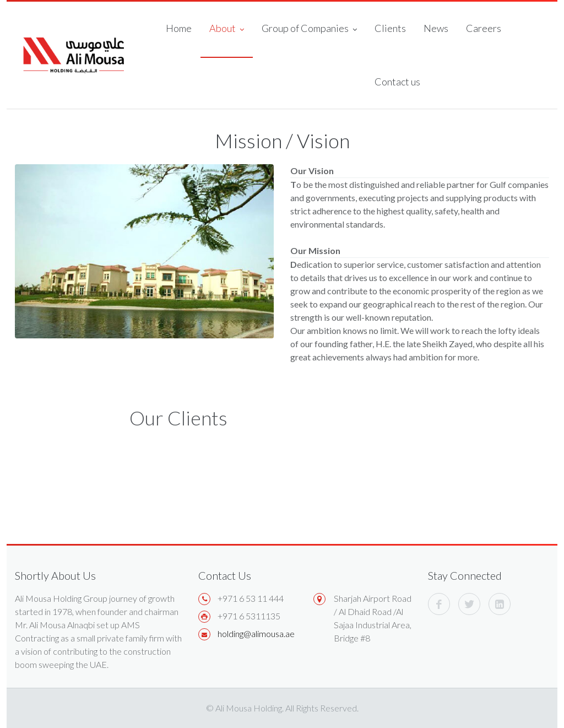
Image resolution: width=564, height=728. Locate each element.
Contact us (397, 82)
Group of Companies (309, 29)
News (436, 28)
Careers (484, 28)
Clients (390, 28)
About (227, 29)
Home (179, 28)
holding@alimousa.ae (256, 633)
